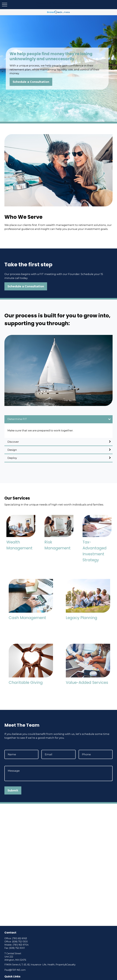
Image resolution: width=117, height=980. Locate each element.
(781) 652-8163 (19, 938)
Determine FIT (17, 419)
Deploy (12, 458)
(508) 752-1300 (20, 942)
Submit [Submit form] (13, 790)
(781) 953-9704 (21, 945)
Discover (13, 442)
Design (12, 450)
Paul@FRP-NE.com (15, 970)
